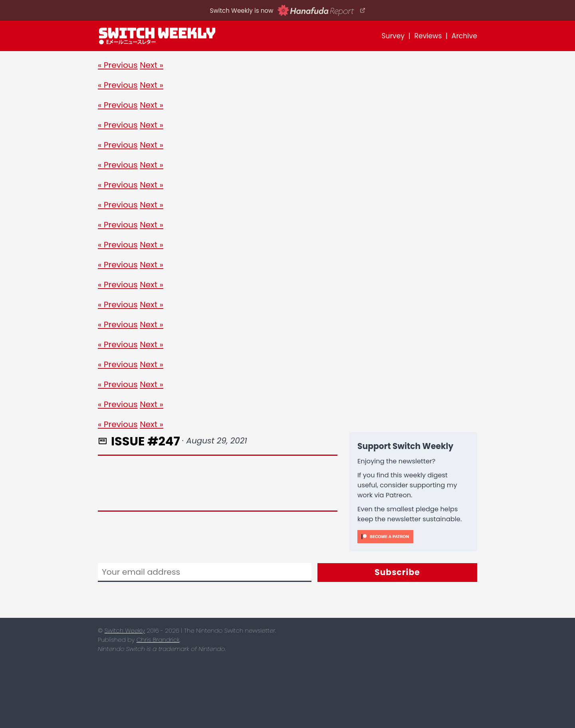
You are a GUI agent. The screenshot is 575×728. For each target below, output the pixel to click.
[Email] (205, 573)
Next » (152, 65)
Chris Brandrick (158, 640)
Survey (393, 36)
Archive (464, 36)
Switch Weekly (125, 630)
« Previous (118, 65)
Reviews (428, 36)
